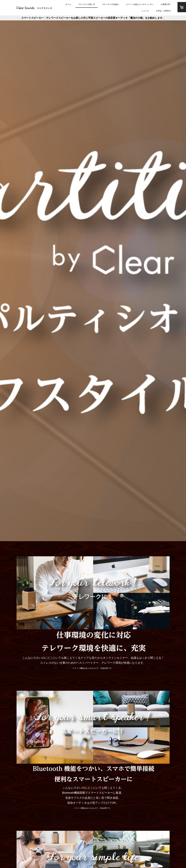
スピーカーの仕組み (110, 4)
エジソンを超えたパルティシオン (140, 4)
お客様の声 (165, 4)
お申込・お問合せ (163, 11)
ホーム (68, 4)
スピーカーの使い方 (87, 4)
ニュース (145, 11)
